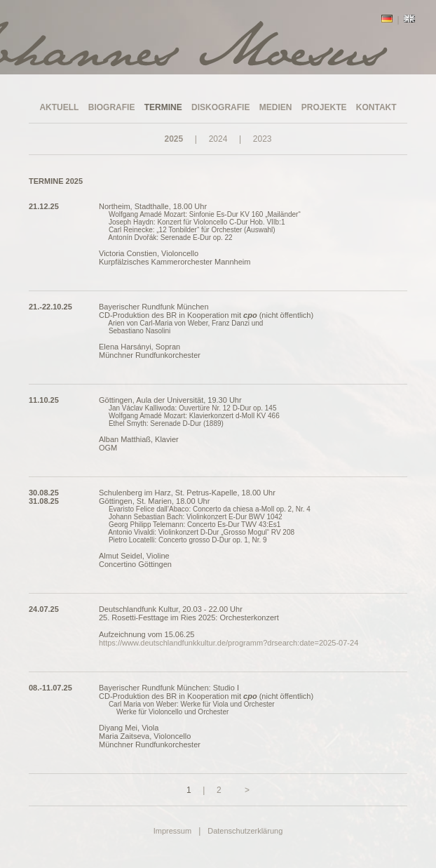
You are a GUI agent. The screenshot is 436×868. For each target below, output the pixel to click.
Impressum (172, 831)
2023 (263, 139)
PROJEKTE (324, 107)
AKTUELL (59, 107)
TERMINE (163, 107)
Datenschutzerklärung (245, 831)
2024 (218, 139)
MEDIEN (276, 107)
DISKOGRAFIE (220, 107)
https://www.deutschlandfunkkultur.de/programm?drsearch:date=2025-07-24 (229, 643)
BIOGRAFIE (112, 107)
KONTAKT (376, 107)
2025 (173, 139)
